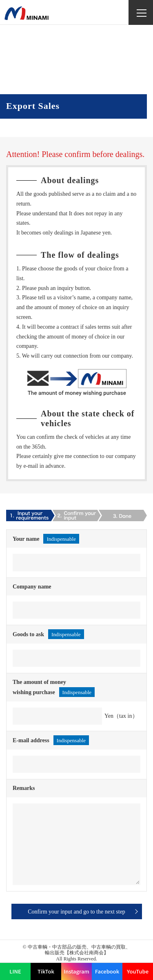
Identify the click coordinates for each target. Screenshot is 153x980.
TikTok (46, 971)
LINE (15, 971)
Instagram (76, 971)
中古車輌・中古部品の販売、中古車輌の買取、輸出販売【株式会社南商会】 (79, 950)
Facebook (107, 971)
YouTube (138, 971)
